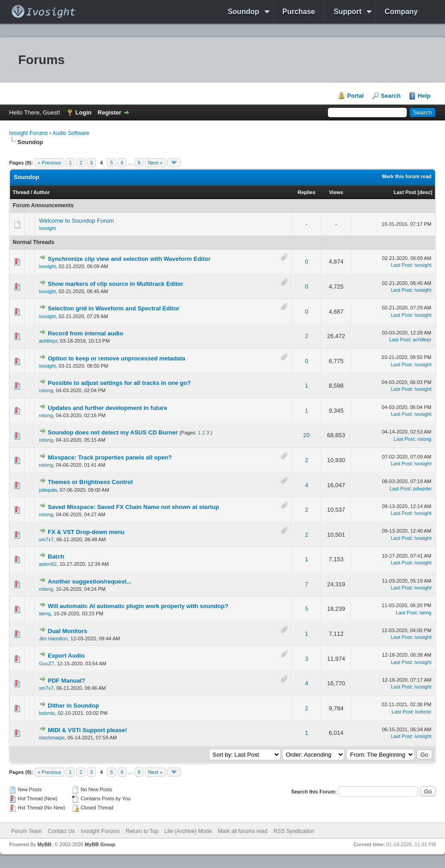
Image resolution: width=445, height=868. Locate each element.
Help (424, 96)
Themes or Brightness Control (90, 482)
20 (307, 435)
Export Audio (66, 656)
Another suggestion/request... (89, 581)
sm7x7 (46, 539)
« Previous (49, 163)
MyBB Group (100, 844)
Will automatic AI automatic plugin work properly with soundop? (138, 606)
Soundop (243, 12)
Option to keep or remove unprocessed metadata (116, 358)
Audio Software (71, 133)
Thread (21, 192)
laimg (45, 614)
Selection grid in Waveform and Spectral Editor (114, 308)
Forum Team (27, 831)
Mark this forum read (407, 176)
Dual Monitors (67, 631)
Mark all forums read (242, 831)
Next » (155, 163)
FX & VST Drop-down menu (86, 532)
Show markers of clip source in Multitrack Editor (115, 284)
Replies (306, 192)
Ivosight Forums (28, 133)
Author (41, 192)
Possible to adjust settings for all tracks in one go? (119, 383)
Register (109, 112)
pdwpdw (48, 490)
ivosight (47, 228)
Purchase (299, 12)
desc (425, 192)
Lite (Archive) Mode (188, 831)
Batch (56, 556)
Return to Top (142, 831)
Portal (355, 96)
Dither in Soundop (73, 706)
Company (401, 12)
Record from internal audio (85, 333)
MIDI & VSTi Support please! (87, 730)
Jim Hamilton (54, 639)
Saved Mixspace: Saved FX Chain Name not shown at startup (133, 507)
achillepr (48, 341)
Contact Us (61, 831)
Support (348, 12)
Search (391, 96)
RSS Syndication (294, 831)
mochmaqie (52, 738)
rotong (46, 390)
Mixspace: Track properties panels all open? (110, 457)
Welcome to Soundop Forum (77, 221)
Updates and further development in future (107, 408)
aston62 (48, 564)
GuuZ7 (47, 663)
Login (83, 112)
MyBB (44, 844)
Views (336, 192)
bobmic (47, 713)
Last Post (405, 192)
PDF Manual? (66, 681)
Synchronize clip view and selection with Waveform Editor (129, 259)
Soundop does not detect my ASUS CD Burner (113, 432)
